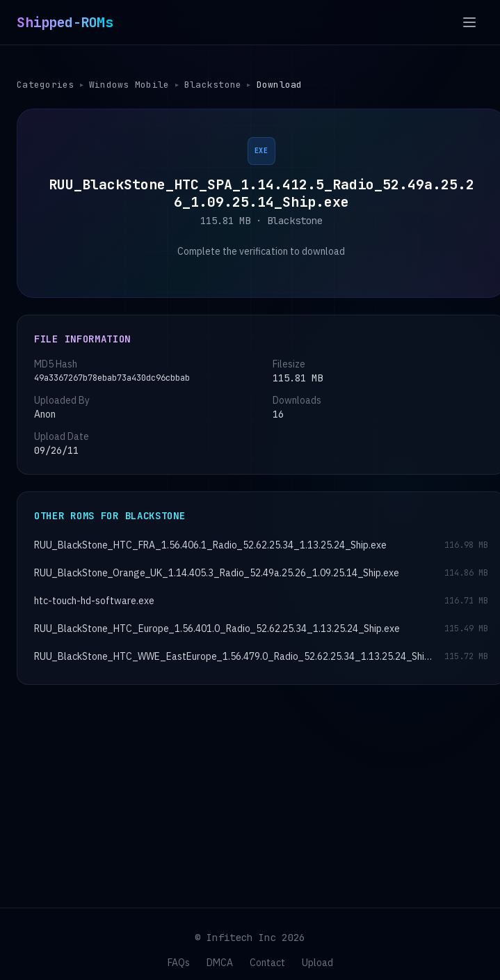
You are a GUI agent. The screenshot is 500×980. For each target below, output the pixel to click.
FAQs (179, 963)
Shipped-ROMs (65, 22)
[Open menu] (469, 22)
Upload (317, 963)
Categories (46, 85)
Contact (267, 963)
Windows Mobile (130, 85)
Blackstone (215, 85)
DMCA (220, 963)
